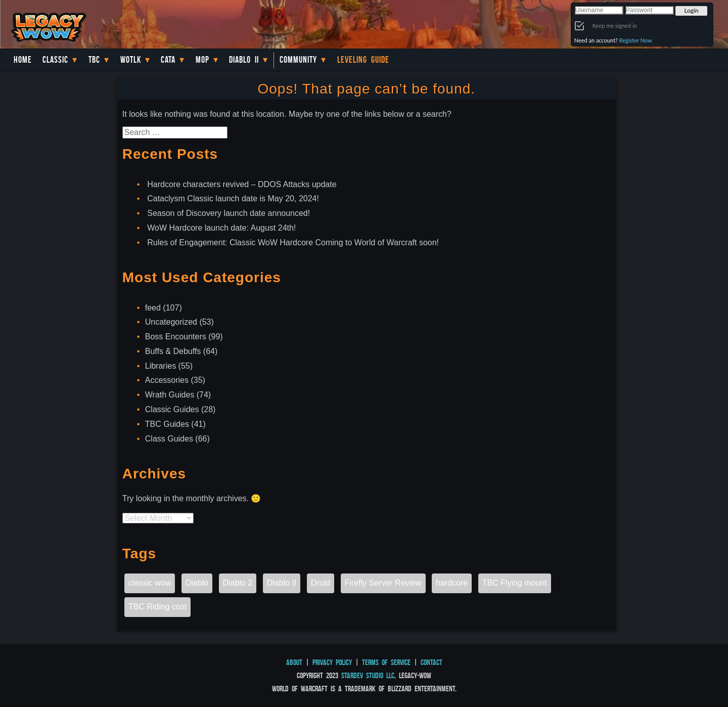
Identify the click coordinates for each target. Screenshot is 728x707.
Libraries (161, 366)
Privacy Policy (332, 662)
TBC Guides (167, 424)
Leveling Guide (363, 60)
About (294, 662)
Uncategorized (171, 322)
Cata (168, 60)
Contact (431, 662)
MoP (202, 60)
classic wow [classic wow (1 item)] (150, 583)
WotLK (131, 60)
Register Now (636, 40)
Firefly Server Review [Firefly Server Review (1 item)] (383, 583)
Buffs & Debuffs (173, 351)
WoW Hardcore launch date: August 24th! (221, 228)
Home (23, 60)
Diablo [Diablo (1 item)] (197, 583)
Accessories (167, 380)
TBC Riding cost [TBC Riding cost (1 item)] (158, 607)
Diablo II (244, 60)
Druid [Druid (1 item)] (321, 583)
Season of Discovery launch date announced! (229, 213)
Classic (55, 60)
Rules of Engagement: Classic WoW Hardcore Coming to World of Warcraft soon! (293, 242)
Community (298, 60)
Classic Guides (172, 409)
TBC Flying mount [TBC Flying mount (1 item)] (515, 583)
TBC (94, 60)
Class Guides (169, 439)
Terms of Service (386, 662)
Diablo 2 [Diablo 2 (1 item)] (238, 583)
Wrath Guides (170, 395)
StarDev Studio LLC (368, 675)
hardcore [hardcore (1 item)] (452, 583)
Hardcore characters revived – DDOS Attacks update (242, 184)
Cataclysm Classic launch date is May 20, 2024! (233, 198)
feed (153, 308)
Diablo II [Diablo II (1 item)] (282, 583)
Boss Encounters (176, 337)
